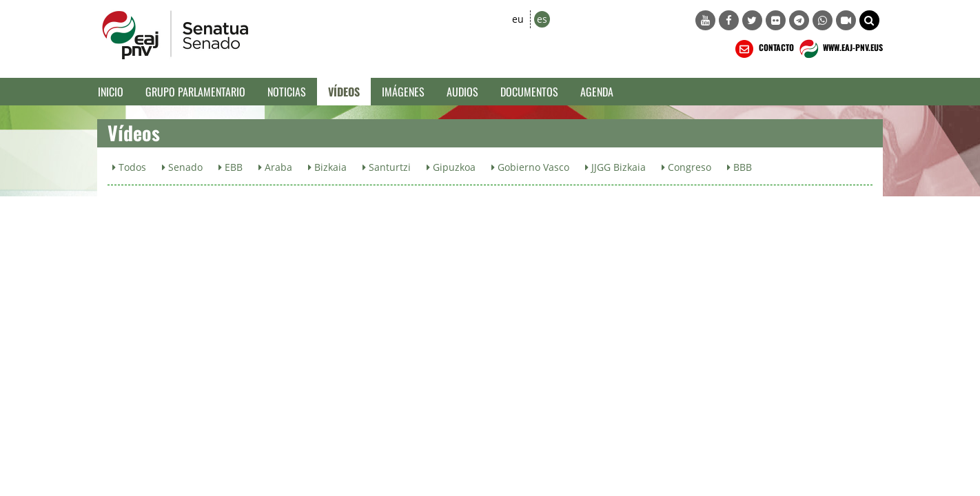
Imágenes (403, 92)
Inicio (111, 92)
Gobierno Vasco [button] (530, 167)
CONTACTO (763, 49)
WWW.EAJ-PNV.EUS (840, 49)
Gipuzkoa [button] (451, 167)
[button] (869, 20)
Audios (462, 92)
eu (518, 19)
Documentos (529, 92)
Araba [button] (275, 167)
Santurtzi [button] (387, 167)
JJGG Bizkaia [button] (615, 167)
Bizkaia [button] (327, 167)
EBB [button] (231, 167)
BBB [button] (739, 167)
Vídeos (344, 92)
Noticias (287, 92)
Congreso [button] (686, 167)
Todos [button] (129, 167)
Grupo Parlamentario (195, 92)
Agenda (597, 92)
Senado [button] (182, 167)
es (542, 19)
